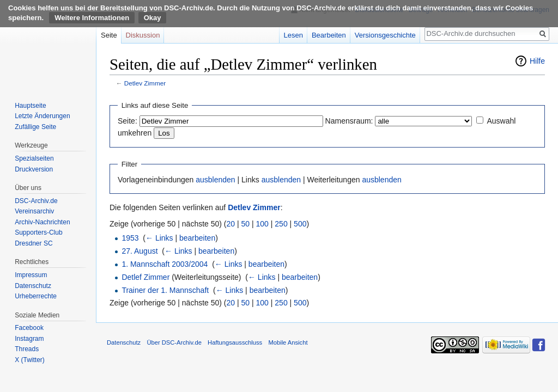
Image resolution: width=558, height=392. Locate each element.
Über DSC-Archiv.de (174, 342)
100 (262, 224)
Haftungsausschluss (235, 342)
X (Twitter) (30, 360)
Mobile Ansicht (288, 342)
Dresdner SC (34, 243)
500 (300, 224)
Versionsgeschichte (385, 35)
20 (231, 224)
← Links (159, 238)
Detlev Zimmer (145, 83)
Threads (27, 349)
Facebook (29, 328)
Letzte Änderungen (42, 116)
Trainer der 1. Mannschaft (165, 290)
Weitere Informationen (92, 18)
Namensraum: (349, 121)
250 (281, 224)
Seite (109, 35)
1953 (130, 238)
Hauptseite (30, 106)
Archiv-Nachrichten (42, 222)
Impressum (31, 275)
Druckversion (34, 169)
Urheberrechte (36, 296)
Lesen (293, 35)
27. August (139, 251)
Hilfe (537, 61)
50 (246, 224)
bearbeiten (197, 238)
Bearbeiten (329, 35)
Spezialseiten (34, 158)
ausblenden (215, 180)
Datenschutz (33, 286)
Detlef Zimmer (145, 277)
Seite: (128, 121)
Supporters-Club (38, 232)
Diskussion (143, 35)
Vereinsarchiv (34, 211)
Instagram (29, 339)
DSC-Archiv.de (36, 201)
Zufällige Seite (35, 127)
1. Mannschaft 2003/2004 (165, 264)
